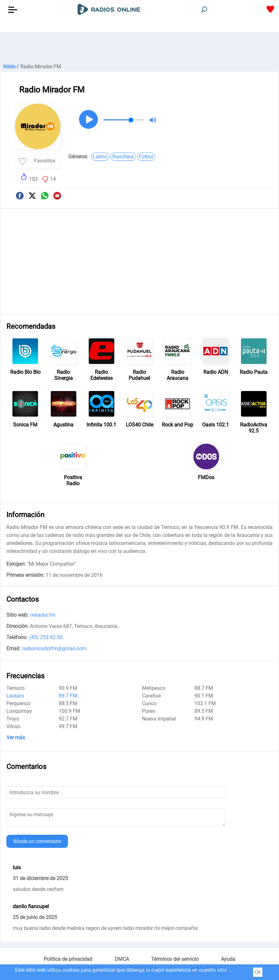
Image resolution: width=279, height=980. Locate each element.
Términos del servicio (175, 959)
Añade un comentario (37, 841)
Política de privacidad (68, 959)
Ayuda (228, 959)
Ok (258, 972)
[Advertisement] (139, 48)
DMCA (122, 959)
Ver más (16, 738)
